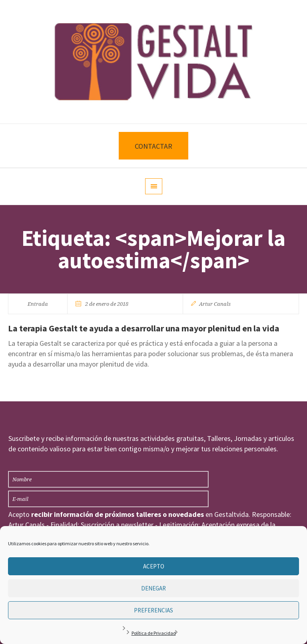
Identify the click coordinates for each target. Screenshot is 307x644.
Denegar (153, 588)
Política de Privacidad (154, 633)
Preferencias (153, 610)
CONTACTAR (153, 146)
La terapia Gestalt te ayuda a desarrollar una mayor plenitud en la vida (144, 328)
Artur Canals (215, 304)
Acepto (154, 566)
